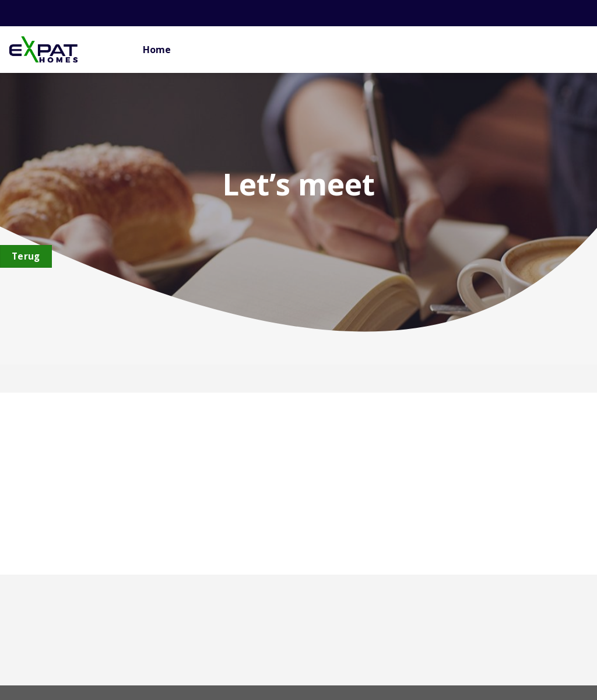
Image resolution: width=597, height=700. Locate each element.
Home (157, 50)
